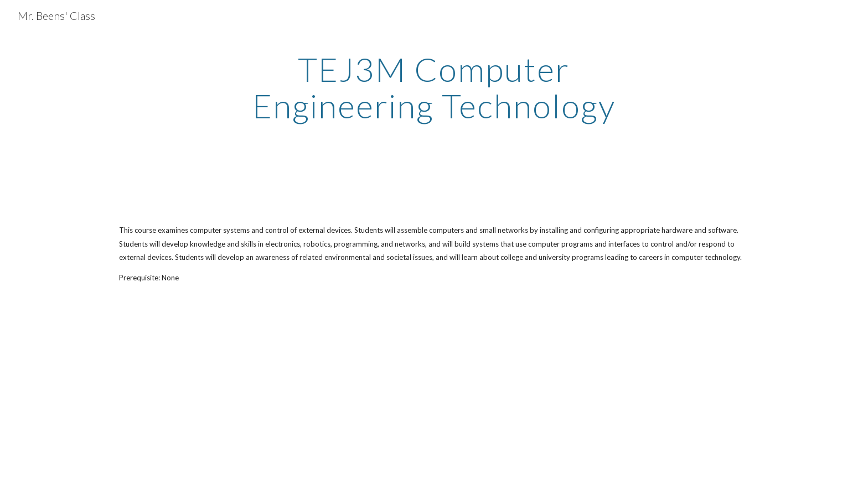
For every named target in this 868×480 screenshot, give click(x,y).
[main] (434, 87)
